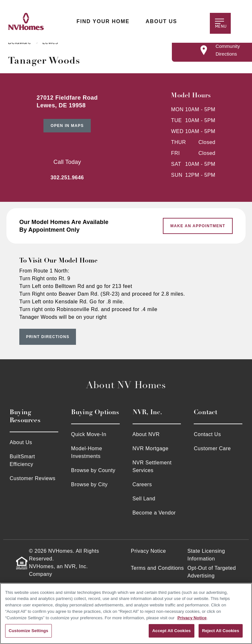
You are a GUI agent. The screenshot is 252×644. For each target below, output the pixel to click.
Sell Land (144, 499)
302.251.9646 (67, 178)
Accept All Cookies (172, 631)
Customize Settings (28, 631)
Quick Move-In (89, 434)
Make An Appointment (198, 226)
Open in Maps (67, 126)
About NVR (146, 434)
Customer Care (212, 448)
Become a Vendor (154, 513)
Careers (142, 484)
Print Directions (48, 337)
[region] (126, 613)
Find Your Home (103, 21)
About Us (161, 21)
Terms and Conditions (158, 568)
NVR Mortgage (151, 448)
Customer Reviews (33, 478)
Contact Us (207, 434)
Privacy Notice (149, 551)
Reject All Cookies (221, 631)
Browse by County (93, 470)
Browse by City (89, 484)
